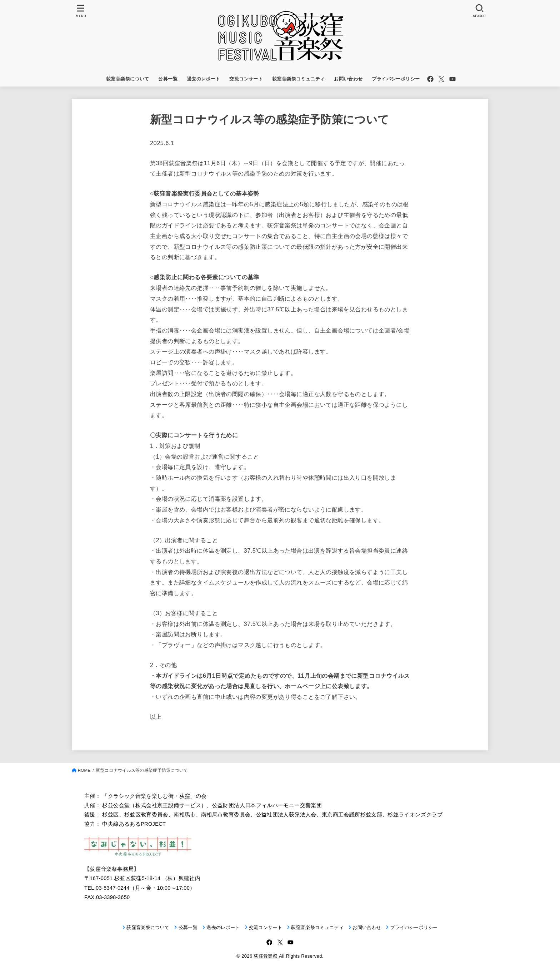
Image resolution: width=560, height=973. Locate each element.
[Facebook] (430, 79)
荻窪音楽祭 (266, 956)
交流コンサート (246, 79)
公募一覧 (168, 79)
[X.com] (441, 79)
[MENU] (81, 11)
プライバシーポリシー (396, 79)
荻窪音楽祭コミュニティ (299, 79)
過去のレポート (204, 79)
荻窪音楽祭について (128, 79)
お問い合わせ (348, 79)
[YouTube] (452, 79)
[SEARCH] (479, 11)
